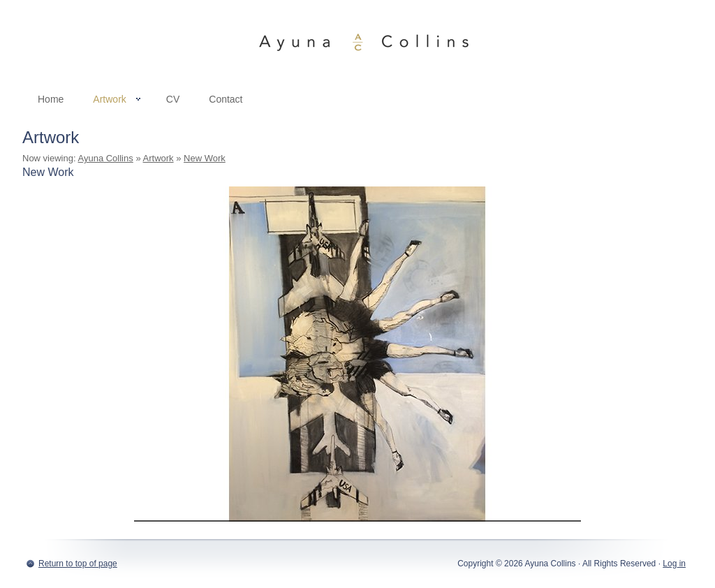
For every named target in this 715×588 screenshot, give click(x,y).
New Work (205, 158)
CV (173, 99)
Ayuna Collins (357, 42)
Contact (226, 99)
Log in (674, 564)
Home (51, 99)
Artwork (109, 102)
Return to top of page (78, 564)
